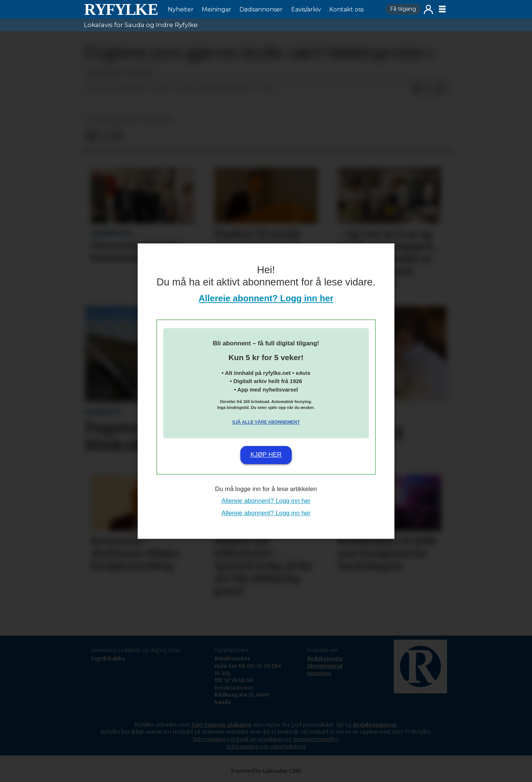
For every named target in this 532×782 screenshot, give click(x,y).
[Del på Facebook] (417, 89)
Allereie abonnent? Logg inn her (266, 298)
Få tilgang (403, 9)
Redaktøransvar (375, 725)
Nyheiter (181, 9)
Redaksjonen (325, 659)
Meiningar (216, 9)
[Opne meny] (442, 9)
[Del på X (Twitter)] (429, 89)
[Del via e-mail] (441, 89)
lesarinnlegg (111, 120)
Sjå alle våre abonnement (266, 423)
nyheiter (157, 120)
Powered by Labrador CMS (266, 771)
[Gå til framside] (121, 9)
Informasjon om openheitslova (266, 747)
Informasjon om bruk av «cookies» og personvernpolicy (266, 739)
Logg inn (428, 9)
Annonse (319, 673)
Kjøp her (266, 455)
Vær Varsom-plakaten (222, 725)
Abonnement (325, 666)
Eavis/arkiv (306, 9)
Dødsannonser (261, 9)
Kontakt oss (346, 9)
